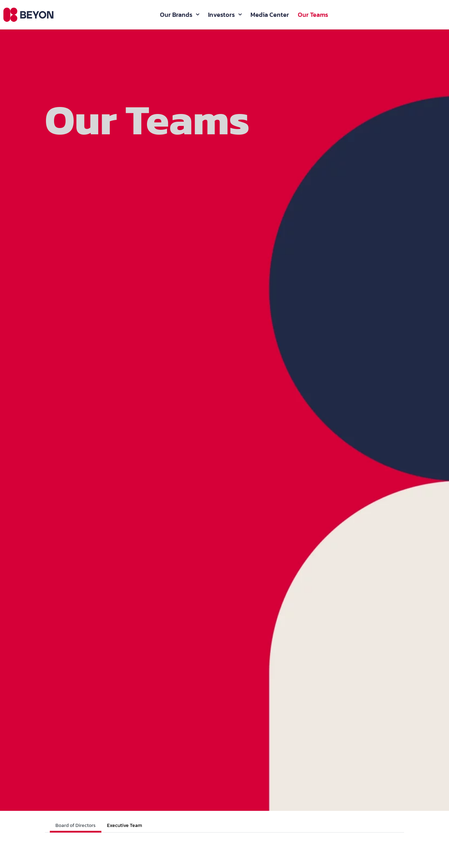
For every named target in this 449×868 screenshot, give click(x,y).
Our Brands (176, 16)
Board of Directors (76, 825)
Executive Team (125, 825)
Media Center (270, 16)
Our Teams (313, 16)
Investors (221, 16)
